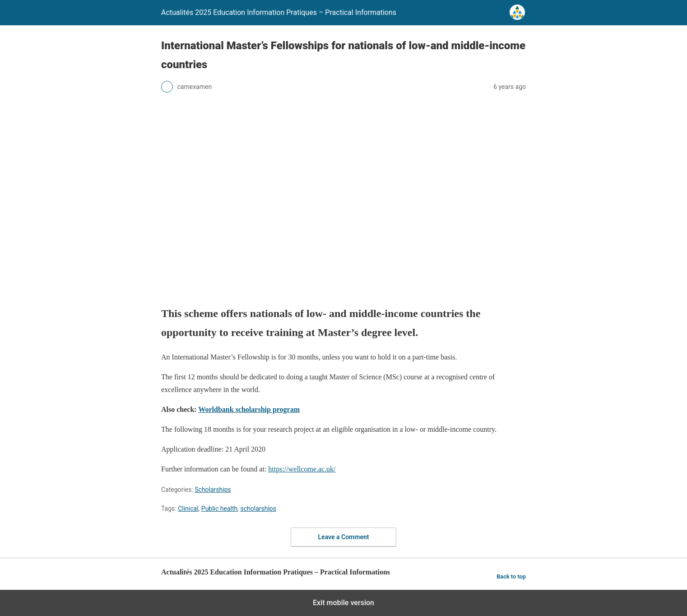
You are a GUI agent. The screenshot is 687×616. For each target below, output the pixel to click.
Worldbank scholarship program (249, 409)
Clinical (188, 509)
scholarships (258, 509)
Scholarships (213, 490)
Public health (219, 509)
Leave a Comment (344, 537)
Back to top (511, 576)
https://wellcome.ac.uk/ (302, 469)
